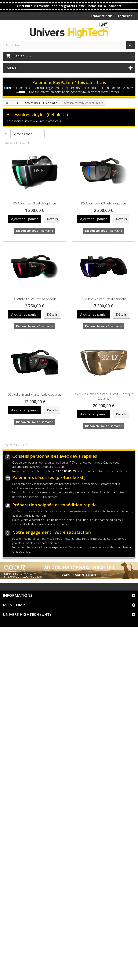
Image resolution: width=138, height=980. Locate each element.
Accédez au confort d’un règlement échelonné (44, 88)
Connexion (125, 16)
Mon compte (16, 605)
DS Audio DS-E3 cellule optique (34, 203)
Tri (5, 134)
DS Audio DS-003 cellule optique (103, 203)
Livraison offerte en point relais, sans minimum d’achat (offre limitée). (73, 92)
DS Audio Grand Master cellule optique (35, 394)
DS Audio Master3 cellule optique (104, 299)
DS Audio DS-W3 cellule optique (35, 299)
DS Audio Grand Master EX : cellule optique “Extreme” (104, 396)
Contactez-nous (102, 16)
